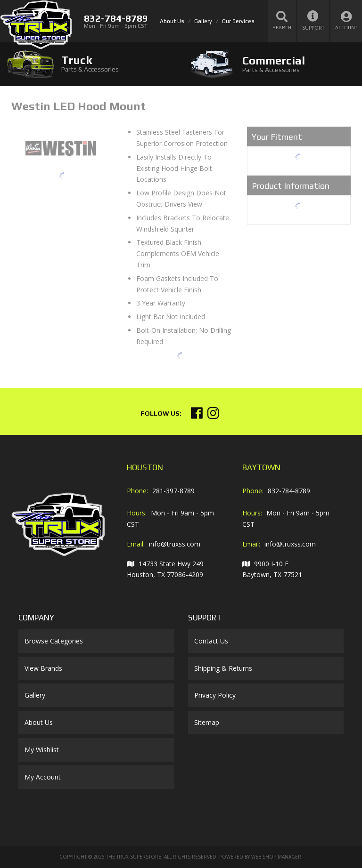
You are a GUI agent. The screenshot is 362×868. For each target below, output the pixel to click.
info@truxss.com (175, 544)
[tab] (90, 64)
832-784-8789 (289, 491)
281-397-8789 (173, 491)
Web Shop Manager (276, 857)
